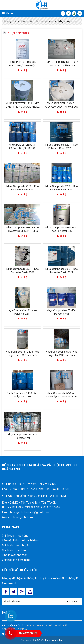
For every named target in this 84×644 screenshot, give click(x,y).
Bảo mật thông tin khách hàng (20, 540)
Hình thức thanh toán (15, 555)
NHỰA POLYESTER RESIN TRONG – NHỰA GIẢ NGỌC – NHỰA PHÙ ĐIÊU (22, 65)
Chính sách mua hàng (15, 536)
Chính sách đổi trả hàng (16, 560)
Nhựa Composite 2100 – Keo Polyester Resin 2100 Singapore (23, 190)
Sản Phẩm (28, 21)
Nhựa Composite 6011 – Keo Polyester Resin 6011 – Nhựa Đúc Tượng (23, 231)
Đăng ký (72, 602)
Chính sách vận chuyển (16, 545)
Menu (9, 13)
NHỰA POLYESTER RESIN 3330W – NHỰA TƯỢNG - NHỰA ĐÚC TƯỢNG (22, 148)
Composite (46, 21)
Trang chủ (10, 21)
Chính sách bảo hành (15, 550)
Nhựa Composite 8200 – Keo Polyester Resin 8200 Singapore (62, 190)
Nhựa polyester (68, 21)
